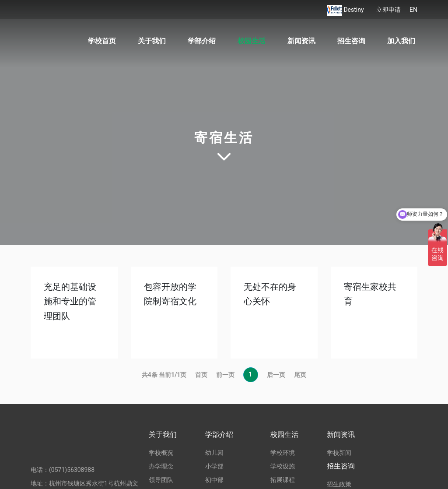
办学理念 (161, 466)
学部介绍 (202, 41)
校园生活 (252, 41)
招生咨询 (351, 41)
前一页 (225, 375)
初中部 (214, 480)
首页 (201, 375)
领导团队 (161, 480)
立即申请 (388, 10)
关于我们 (152, 41)
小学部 (214, 466)
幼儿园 (214, 453)
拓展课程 (283, 480)
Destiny (354, 10)
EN (413, 10)
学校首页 (102, 41)
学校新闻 (339, 453)
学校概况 (161, 453)
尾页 (300, 375)
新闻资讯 (301, 41)
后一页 (276, 375)
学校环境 (283, 453)
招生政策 (339, 484)
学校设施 (283, 466)
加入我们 (401, 41)
